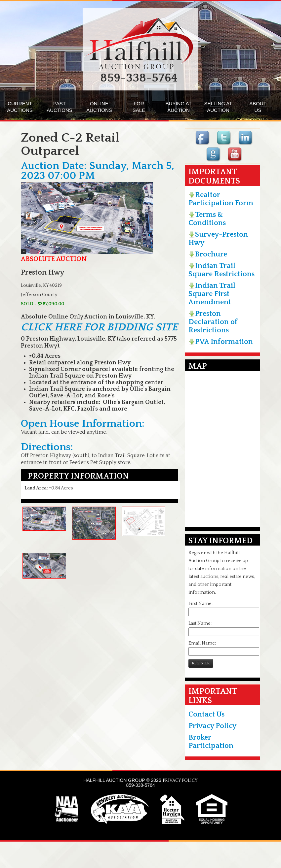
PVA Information (221, 342)
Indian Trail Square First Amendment (212, 294)
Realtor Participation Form (221, 199)
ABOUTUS (258, 107)
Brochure (208, 254)
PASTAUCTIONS (60, 107)
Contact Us (206, 714)
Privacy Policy (212, 726)
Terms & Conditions (207, 219)
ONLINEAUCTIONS (99, 107)
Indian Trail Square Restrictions (221, 270)
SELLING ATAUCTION (218, 107)
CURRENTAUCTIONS (20, 107)
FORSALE (139, 107)
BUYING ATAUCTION (179, 107)
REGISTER (201, 663)
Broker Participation (211, 742)
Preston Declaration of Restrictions (213, 322)
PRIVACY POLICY (180, 781)
